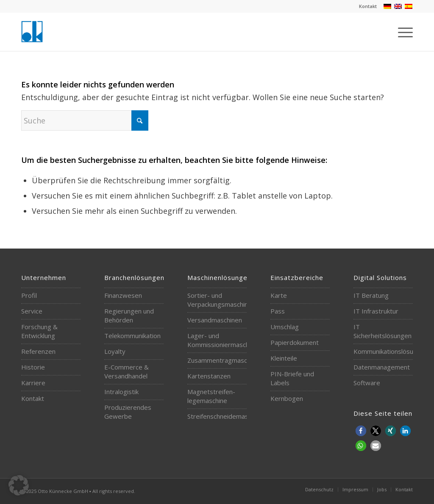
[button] (361, 431)
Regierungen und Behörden (129, 315)
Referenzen (38, 351)
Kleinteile (284, 358)
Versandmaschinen (214, 320)
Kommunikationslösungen (381, 351)
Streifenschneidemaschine (214, 416)
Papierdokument (295, 342)
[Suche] (85, 120)
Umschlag (285, 327)
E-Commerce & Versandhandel (127, 371)
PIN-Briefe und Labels (292, 378)
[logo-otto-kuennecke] (32, 32)
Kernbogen (287, 398)
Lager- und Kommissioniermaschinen (214, 340)
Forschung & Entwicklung (39, 331)
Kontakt (368, 6)
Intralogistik (121, 392)
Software (367, 383)
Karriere (33, 383)
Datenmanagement (381, 367)
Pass (278, 311)
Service (32, 311)
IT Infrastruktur (376, 311)
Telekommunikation (131, 336)
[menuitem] (366, 6)
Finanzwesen (123, 295)
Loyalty (115, 351)
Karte (279, 295)
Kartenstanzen (209, 376)
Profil (29, 295)
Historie (33, 367)
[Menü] (403, 32)
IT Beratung (371, 295)
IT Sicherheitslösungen (381, 331)
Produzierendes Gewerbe (128, 412)
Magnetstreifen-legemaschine (211, 396)
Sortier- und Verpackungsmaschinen (214, 300)
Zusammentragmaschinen (214, 360)
